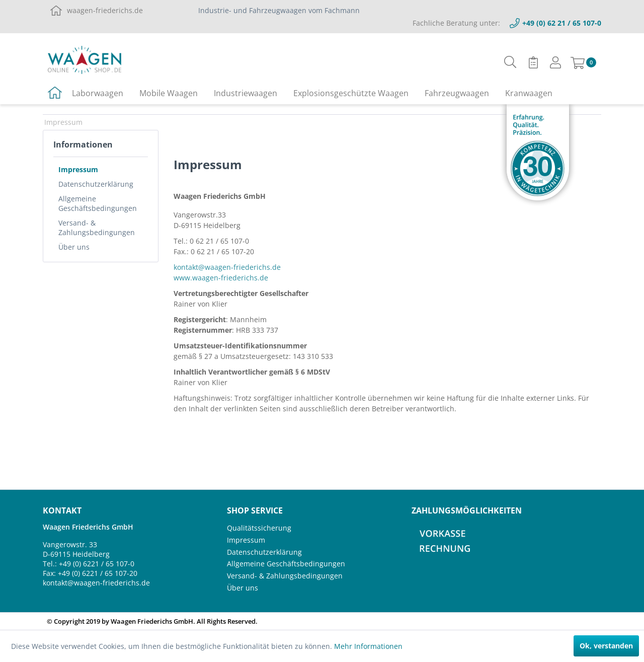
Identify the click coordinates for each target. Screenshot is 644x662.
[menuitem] (510, 62)
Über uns (74, 247)
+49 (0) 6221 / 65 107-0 (97, 564)
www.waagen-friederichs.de (221, 278)
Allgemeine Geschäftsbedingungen (98, 203)
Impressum (78, 169)
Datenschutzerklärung (96, 184)
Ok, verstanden (606, 646)
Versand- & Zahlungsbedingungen (97, 228)
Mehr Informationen (368, 646)
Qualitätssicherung (259, 528)
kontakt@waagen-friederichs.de (227, 267)
